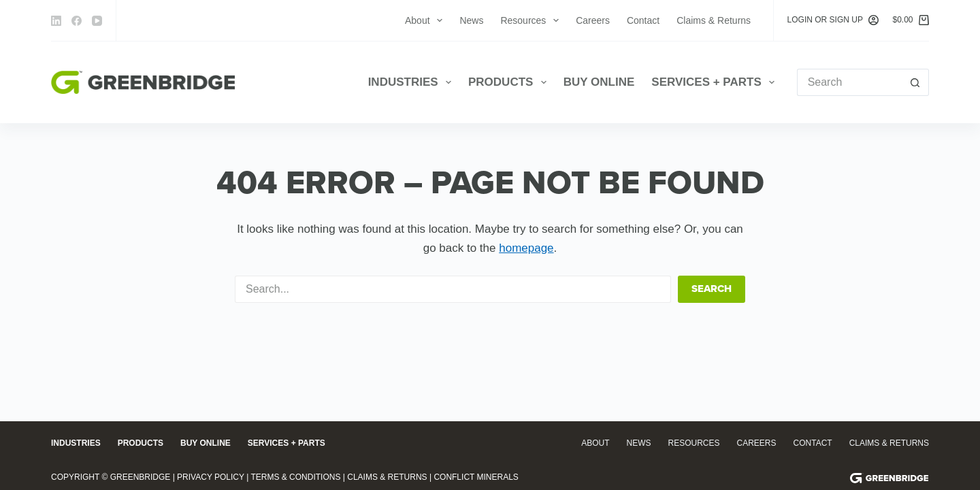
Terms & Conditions (295, 477)
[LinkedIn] (56, 21)
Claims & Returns (714, 20)
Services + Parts (716, 82)
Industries (412, 82)
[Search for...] (849, 82)
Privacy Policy (211, 477)
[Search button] (915, 82)
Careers (593, 20)
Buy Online (599, 82)
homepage (526, 248)
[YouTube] (97, 21)
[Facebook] (77, 21)
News (471, 20)
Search (712, 289)
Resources (532, 20)
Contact (643, 20)
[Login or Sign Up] (833, 20)
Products (510, 82)
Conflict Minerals (476, 477)
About (426, 20)
